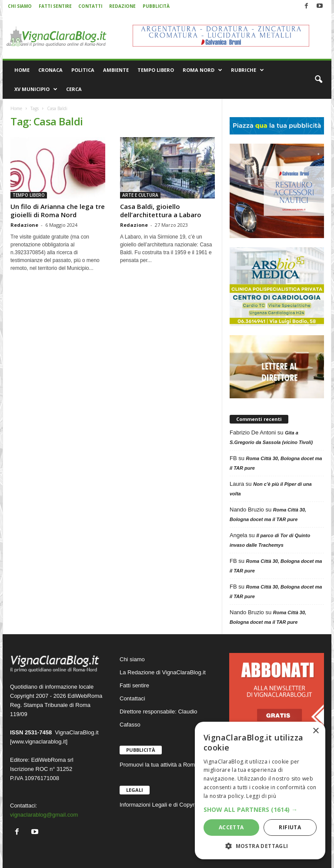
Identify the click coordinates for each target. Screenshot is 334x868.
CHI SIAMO (20, 6)
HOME (22, 70)
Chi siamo (132, 659)
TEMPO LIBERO (156, 70)
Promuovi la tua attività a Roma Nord (166, 765)
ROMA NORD (202, 70)
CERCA (74, 89)
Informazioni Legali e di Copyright (162, 805)
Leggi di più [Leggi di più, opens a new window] (261, 796)
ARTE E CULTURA (140, 195)
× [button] (316, 731)
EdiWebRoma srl (52, 760)
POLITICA (83, 70)
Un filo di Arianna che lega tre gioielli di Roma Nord (58, 210)
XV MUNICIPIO (36, 89)
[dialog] (260, 791)
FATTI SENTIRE (55, 6)
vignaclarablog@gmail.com (44, 815)
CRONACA (50, 70)
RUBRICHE (247, 70)
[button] (318, 80)
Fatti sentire (134, 685)
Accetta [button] (231, 827)
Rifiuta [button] (290, 827)
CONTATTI (90, 6)
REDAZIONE (122, 6)
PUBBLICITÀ (156, 6)
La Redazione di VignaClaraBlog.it (163, 672)
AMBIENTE (116, 70)
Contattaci (132, 698)
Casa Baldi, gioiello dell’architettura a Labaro (161, 210)
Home (16, 108)
